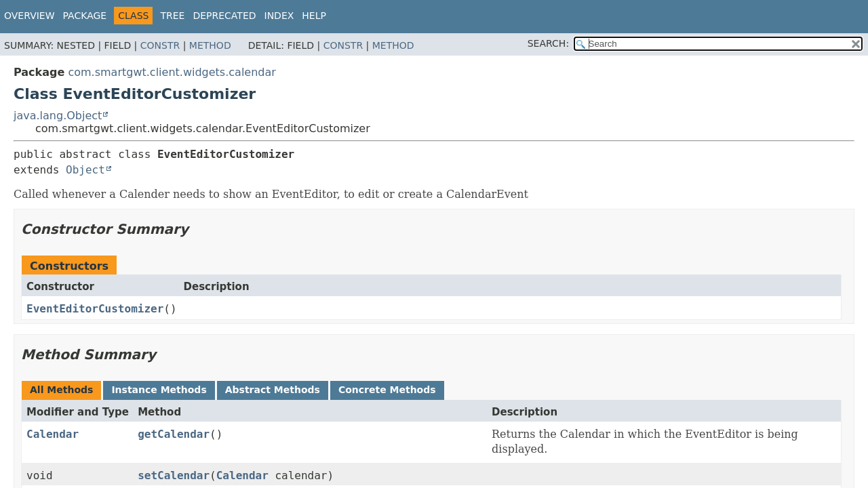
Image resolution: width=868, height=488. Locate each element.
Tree (172, 16)
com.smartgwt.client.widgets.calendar (172, 72)
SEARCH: (548, 43)
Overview (29, 16)
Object (85, 170)
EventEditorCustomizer (95, 309)
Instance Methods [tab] (159, 390)
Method (210, 45)
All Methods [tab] (61, 390)
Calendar (53, 434)
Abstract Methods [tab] (273, 390)
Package (85, 16)
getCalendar (174, 434)
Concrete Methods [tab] (387, 390)
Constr (160, 45)
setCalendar (174, 475)
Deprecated (224, 16)
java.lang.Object (58, 116)
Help (314, 16)
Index (279, 16)
